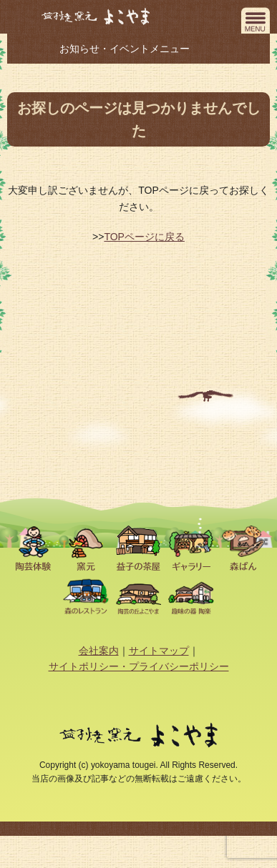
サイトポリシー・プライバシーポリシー (139, 666)
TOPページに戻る (144, 237)
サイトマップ (159, 651)
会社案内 (99, 651)
